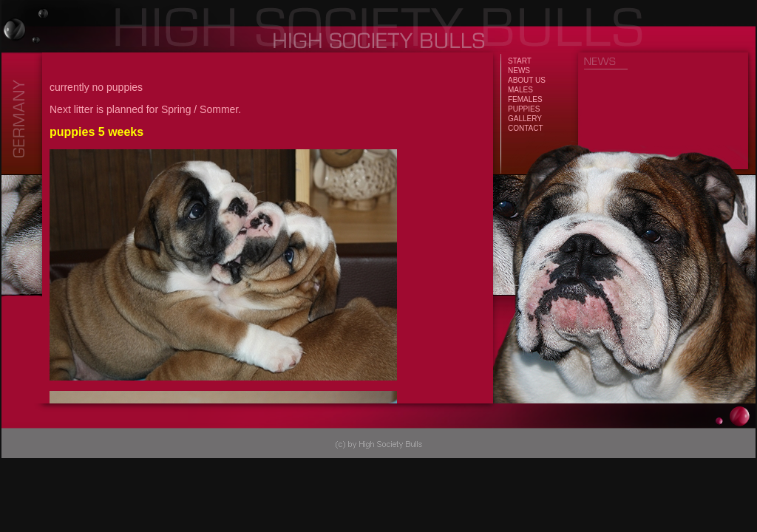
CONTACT (526, 128)
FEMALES (525, 99)
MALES (520, 90)
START (520, 61)
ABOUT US (527, 80)
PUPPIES (524, 109)
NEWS (519, 71)
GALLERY (525, 119)
